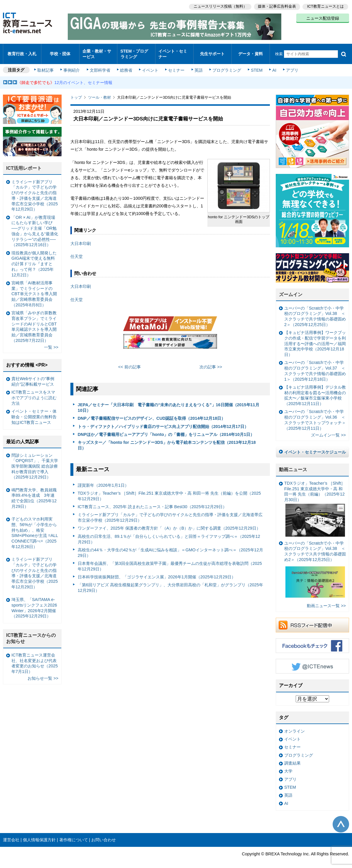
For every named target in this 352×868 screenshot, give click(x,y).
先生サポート (212, 51)
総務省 (126, 65)
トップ (76, 92)
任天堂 (77, 251)
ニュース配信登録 (323, 18)
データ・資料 (251, 51)
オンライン (295, 726)
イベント (150, 65)
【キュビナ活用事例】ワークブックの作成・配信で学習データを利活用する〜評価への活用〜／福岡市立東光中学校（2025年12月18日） (315, 339)
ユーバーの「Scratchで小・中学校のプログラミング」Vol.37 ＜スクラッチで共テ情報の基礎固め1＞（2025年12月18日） (315, 366)
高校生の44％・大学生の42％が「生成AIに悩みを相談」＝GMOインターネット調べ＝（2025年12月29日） (170, 548)
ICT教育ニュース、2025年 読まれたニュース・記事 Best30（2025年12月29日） (152, 502)
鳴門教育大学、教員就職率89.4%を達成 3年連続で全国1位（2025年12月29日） (34, 493)
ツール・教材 (99, 92)
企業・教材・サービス (97, 51)
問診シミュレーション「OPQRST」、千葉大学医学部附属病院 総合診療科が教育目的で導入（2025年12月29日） (35, 461)
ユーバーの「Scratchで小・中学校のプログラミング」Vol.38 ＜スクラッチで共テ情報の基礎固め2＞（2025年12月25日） (315, 311)
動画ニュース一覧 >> (326, 601)
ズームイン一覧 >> (328, 430)
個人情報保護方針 (39, 835)
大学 (288, 766)
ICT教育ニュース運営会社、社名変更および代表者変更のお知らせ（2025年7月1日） (35, 658)
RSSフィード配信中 (312, 620)
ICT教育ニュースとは (325, 6)
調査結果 (292, 758)
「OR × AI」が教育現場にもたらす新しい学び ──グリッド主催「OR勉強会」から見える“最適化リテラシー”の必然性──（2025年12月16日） (35, 226)
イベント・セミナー (173, 51)
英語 (197, 65)
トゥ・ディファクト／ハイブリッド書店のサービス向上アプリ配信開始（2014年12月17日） (163, 422)
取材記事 (47, 65)
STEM (254, 65)
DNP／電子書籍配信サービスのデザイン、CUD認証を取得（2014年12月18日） (152, 413)
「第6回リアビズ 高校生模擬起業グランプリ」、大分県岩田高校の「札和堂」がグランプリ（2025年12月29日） (170, 583)
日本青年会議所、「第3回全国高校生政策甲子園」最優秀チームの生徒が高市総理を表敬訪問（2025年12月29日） (170, 561)
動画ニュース (293, 465)
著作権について (74, 835)
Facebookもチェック (312, 641)
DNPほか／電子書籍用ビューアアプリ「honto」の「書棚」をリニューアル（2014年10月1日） (166, 429)
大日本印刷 (81, 239)
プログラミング (225, 65)
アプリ (289, 65)
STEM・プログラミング (136, 51)
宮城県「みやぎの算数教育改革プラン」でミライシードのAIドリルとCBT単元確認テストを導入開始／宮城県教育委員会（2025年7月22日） (34, 322)
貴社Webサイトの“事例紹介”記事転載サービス (33, 376)
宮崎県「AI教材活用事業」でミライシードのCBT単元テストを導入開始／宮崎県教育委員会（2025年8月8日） (34, 289)
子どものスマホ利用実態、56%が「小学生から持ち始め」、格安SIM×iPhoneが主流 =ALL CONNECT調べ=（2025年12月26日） (35, 528)
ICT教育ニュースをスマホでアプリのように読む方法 (34, 393)
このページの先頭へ (341, 819)
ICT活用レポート (24, 163)
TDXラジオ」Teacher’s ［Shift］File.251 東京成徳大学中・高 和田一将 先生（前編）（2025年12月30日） (315, 504)
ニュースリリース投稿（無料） (219, 6)
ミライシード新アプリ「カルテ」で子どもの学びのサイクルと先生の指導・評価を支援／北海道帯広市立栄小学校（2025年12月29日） (170, 512)
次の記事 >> (211, 362)
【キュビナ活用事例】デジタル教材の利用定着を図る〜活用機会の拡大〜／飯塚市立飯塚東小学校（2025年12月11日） (315, 390)
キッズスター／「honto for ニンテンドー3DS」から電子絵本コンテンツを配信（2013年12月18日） (167, 440)
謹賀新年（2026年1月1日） (103, 480)
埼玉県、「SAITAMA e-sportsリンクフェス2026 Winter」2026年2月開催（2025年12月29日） (34, 603)
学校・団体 (60, 51)
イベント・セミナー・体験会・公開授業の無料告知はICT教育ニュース (34, 412)
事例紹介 (73, 65)
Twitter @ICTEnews (312, 661)
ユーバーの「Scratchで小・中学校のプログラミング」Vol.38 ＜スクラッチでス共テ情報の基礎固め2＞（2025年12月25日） (315, 566)
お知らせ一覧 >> (43, 673)
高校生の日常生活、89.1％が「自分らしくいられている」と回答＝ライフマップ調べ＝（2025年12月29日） (169, 534)
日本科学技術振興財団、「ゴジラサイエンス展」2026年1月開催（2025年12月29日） (157, 572)
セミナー (175, 65)
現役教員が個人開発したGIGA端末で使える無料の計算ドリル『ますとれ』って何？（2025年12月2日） (34, 259)
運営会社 (11, 835)
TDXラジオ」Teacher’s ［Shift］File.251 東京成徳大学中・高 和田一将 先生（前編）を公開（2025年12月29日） (169, 491)
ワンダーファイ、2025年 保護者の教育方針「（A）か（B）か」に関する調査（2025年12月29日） (169, 523)
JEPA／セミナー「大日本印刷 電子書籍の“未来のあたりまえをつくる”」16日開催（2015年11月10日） (169, 403)
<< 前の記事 (130, 362)
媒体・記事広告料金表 (276, 6)
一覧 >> (51, 342)
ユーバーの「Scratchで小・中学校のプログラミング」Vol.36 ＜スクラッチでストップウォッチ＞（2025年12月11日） (315, 415)
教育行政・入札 (22, 51)
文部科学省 (100, 65)
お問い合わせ (104, 835)
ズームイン (291, 289)
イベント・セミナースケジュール (315, 447)
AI (271, 65)
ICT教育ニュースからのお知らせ (31, 633)
